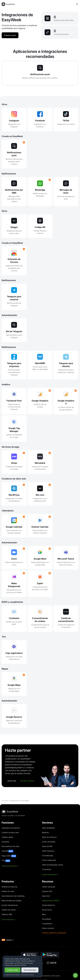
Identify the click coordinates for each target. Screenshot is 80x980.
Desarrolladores (48, 905)
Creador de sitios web (10, 833)
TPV (6, 861)
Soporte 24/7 (47, 891)
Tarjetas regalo (7, 837)
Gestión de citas (8, 891)
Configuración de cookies (12, 975)
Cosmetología (48, 856)
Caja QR (7, 851)
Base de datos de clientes (12, 901)
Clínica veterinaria (49, 860)
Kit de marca (47, 910)
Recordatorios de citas (10, 846)
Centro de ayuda (49, 887)
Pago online (9, 856)
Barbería (45, 833)
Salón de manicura (49, 837)
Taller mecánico (48, 851)
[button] (30, 955)
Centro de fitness (49, 842)
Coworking (46, 869)
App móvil (46, 896)
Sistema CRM (7, 914)
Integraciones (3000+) (51, 901)
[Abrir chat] (75, 975)
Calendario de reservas (11, 828)
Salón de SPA (47, 846)
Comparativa (47, 924)
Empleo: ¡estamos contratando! (54, 933)
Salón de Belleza (48, 828)
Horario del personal (10, 905)
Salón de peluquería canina (53, 865)
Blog (44, 914)
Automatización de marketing (13, 896)
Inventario (6, 842)
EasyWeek (5, 801)
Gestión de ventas (9, 910)
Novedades (47, 919)
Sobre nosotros (48, 928)
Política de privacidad (27, 975)
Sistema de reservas (9, 887)
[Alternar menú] (77, 4)
